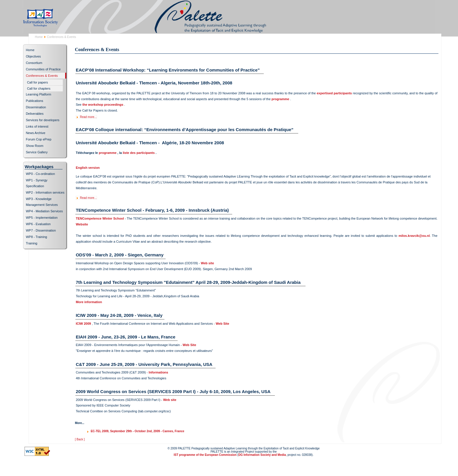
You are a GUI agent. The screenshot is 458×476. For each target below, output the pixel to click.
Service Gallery (37, 152)
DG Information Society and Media (262, 455)
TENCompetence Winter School (100, 218)
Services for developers (42, 120)
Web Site (222, 324)
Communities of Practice (43, 69)
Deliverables (35, 114)
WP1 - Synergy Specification (37, 183)
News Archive (35, 133)
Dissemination (36, 107)
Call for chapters (39, 88)
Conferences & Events (42, 76)
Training (31, 243)
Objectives (33, 56)
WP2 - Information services (45, 192)
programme (281, 99)
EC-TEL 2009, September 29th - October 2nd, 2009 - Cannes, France (137, 431)
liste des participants (139, 153)
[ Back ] (80, 439)
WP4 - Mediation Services (44, 211)
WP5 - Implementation (42, 218)
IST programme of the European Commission (205, 455)
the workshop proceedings (103, 105)
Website (82, 224)
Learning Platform (38, 94)
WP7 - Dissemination (41, 230)
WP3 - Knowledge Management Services (42, 202)
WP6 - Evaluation (38, 224)
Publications (34, 101)
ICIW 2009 (83, 324)
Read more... (88, 117)
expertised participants (334, 93)
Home (39, 37)
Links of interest (37, 126)
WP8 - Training (36, 237)
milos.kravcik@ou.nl (414, 236)
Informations (158, 372)
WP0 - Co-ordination (40, 174)
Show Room (34, 146)
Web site (207, 263)
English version (88, 168)
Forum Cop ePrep (38, 139)
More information (89, 302)
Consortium (34, 63)
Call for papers (37, 82)
